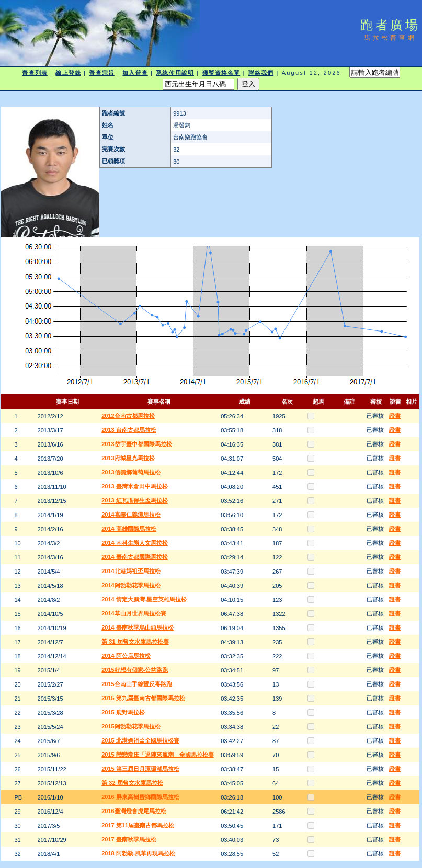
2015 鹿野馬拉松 (123, 712)
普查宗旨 (101, 73)
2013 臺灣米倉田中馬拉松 (135, 486)
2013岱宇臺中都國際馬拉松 (136, 444)
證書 (395, 416)
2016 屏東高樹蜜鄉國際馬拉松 (140, 797)
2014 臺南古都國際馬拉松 (135, 557)
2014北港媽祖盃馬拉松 (131, 571)
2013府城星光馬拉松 (128, 458)
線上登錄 (68, 73)
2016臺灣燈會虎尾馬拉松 (134, 811)
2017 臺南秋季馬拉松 (129, 839)
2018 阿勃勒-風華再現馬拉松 (138, 853)
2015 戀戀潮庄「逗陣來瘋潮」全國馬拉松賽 (158, 755)
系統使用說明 (175, 73)
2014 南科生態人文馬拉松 (135, 543)
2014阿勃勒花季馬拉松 (131, 585)
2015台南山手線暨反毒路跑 (136, 684)
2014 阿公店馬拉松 (126, 656)
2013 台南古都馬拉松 (129, 430)
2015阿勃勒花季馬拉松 (131, 726)
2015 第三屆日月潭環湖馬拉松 (140, 769)
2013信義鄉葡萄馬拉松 (131, 472)
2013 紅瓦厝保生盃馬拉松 (135, 500)
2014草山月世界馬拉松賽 (134, 613)
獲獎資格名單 (221, 73)
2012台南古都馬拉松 (128, 416)
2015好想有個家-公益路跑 (135, 670)
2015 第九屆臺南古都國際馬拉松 (143, 698)
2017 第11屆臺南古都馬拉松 (138, 825)
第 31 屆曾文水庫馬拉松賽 (135, 642)
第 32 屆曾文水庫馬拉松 (132, 783)
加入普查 (135, 73)
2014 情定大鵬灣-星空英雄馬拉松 (144, 599)
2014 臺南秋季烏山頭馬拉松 (138, 627)
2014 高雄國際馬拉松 (129, 529)
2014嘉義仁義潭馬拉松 (131, 515)
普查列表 (35, 73)
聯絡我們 (261, 73)
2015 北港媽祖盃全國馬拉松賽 (140, 740)
